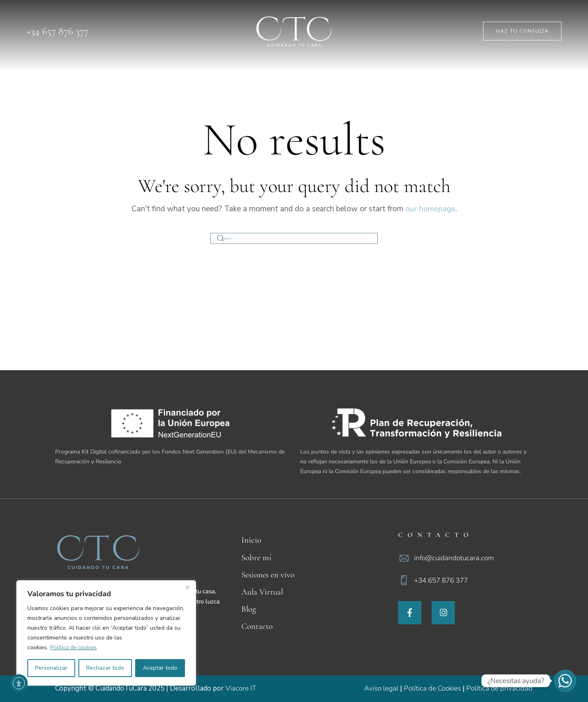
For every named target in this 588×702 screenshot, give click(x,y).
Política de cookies (73, 647)
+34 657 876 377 (441, 580)
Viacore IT (241, 688)
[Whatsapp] (565, 681)
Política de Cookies (432, 688)
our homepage (430, 209)
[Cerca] (187, 587)
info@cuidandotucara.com (454, 558)
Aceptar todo (160, 668)
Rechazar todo (105, 668)
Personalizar (51, 668)
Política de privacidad (499, 688)
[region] (106, 633)
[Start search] (221, 238)
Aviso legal (381, 688)
